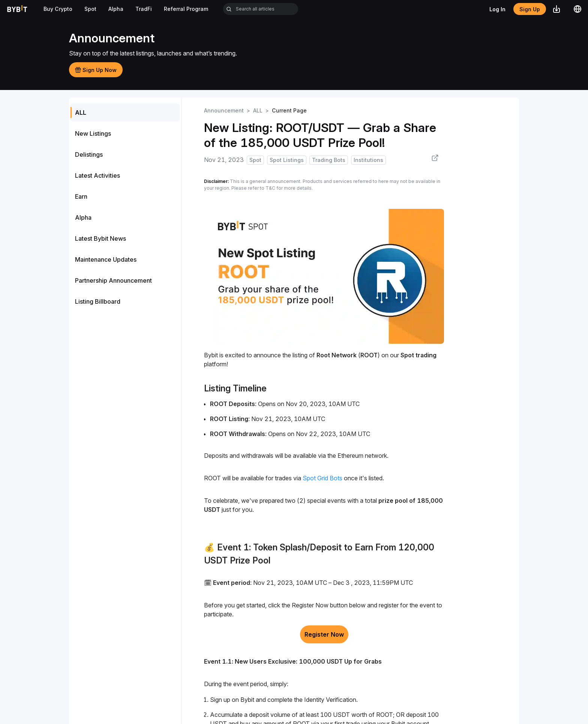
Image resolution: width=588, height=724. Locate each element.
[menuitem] (125, 112)
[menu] (125, 207)
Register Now (324, 634)
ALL (258, 110)
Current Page (289, 110)
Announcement (224, 110)
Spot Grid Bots (323, 478)
